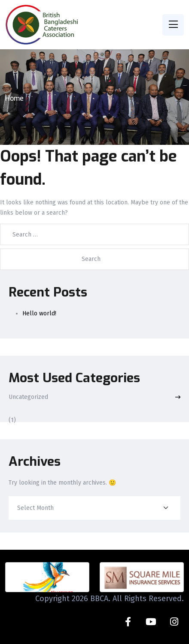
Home (14, 98)
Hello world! (39, 313)
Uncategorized (28, 397)
